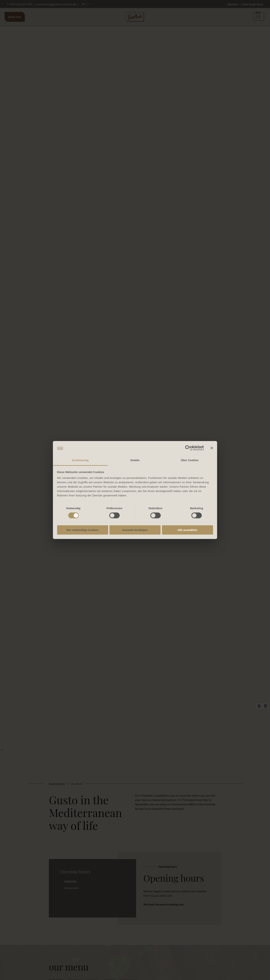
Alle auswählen (187, 530)
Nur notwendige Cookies (83, 530)
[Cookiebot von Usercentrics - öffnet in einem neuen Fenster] (188, 448)
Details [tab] (135, 460)
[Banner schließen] (212, 448)
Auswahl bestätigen (135, 530)
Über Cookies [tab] (190, 460)
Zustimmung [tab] (80, 460)
